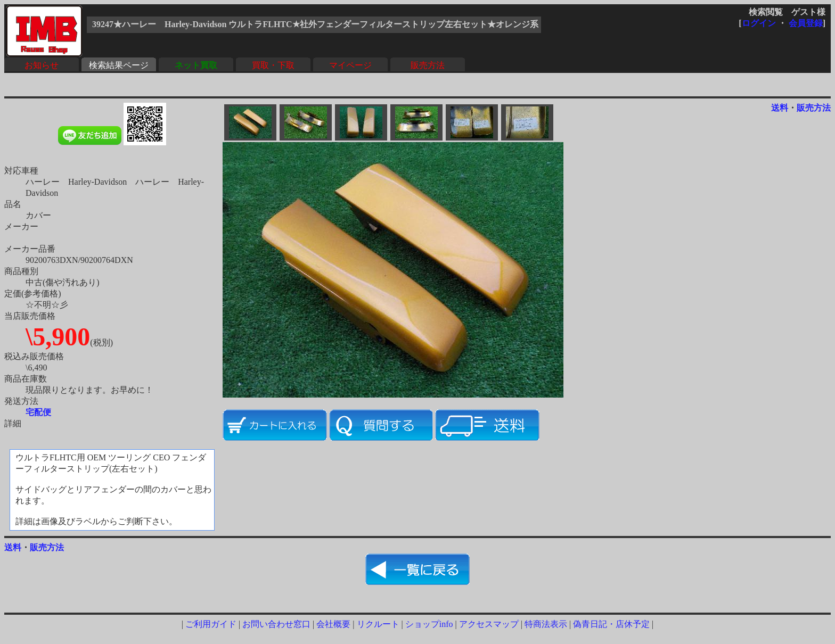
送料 (780, 108)
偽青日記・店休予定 (611, 624)
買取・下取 (273, 65)
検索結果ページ (119, 65)
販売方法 (428, 65)
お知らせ (42, 65)
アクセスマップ (489, 624)
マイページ (350, 65)
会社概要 (333, 624)
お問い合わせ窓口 (276, 624)
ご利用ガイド (211, 624)
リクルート (378, 624)
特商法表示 (546, 624)
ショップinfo (429, 624)
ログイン (759, 23)
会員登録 (806, 23)
